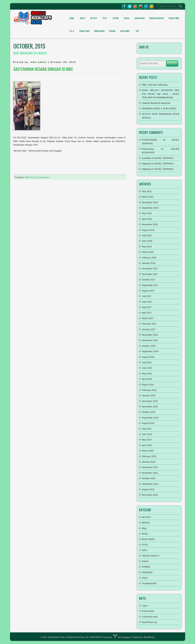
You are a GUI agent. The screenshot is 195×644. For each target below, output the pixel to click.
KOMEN (146, 567)
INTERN (116, 18)
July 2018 (147, 235)
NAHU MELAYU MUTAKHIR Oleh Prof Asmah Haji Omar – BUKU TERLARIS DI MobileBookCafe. (161, 94)
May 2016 (147, 374)
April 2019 (147, 219)
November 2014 (150, 473)
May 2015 (147, 440)
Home (72, 18)
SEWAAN (112, 31)
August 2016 (148, 357)
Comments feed (150, 617)
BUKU (145, 534)
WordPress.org (149, 622)
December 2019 (150, 202)
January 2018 (149, 263)
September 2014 (150, 484)
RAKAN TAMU (84, 31)
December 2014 (150, 467)
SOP (137, 31)
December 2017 (150, 269)
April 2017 (147, 313)
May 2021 (147, 191)
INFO (145, 550)
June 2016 (147, 368)
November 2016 (150, 340)
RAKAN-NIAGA (99, 31)
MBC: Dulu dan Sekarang (155, 85)
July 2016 (147, 362)
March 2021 (148, 197)
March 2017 (148, 318)
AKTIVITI (94, 18)
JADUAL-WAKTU (151, 556)
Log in (145, 606)
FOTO (105, 18)
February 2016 (149, 390)
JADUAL (127, 18)
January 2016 (149, 396)
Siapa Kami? (125, 31)
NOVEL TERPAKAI (164, 158)
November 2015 (150, 407)
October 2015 (149, 412)
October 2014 (149, 478)
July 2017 (147, 296)
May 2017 (147, 307)
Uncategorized (149, 583)
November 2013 (150, 495)
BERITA (29, 177)
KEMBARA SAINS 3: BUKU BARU (159, 109)
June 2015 (147, 434)
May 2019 (147, 213)
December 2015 (150, 401)
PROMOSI (147, 572)
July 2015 (147, 429)
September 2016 (150, 351)
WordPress (149, 637)
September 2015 (150, 418)
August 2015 (148, 423)
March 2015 (148, 451)
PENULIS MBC (174, 18)
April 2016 (147, 379)
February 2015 (149, 456)
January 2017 (149, 329)
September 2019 (150, 208)
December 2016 (150, 335)
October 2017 (149, 280)
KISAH (145, 561)
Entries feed (148, 611)
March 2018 (148, 252)
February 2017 (149, 324)
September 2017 (150, 285)
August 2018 (148, 230)
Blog (144, 528)
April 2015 (147, 445)
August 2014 (148, 489)
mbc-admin (39, 62)
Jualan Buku (140, 18)
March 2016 (148, 385)
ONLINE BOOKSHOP (157, 18)
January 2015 (149, 462)
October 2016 (149, 346)
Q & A (72, 31)
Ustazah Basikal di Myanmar (156, 103)
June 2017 (147, 302)
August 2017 (148, 291)
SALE (145, 578)
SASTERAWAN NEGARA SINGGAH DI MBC (43, 69)
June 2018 (147, 241)
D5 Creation (121, 637)
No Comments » (43, 177)
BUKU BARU (148, 539)
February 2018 (149, 258)
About (83, 18)
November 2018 (150, 224)
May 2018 (147, 247)
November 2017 (150, 274)
